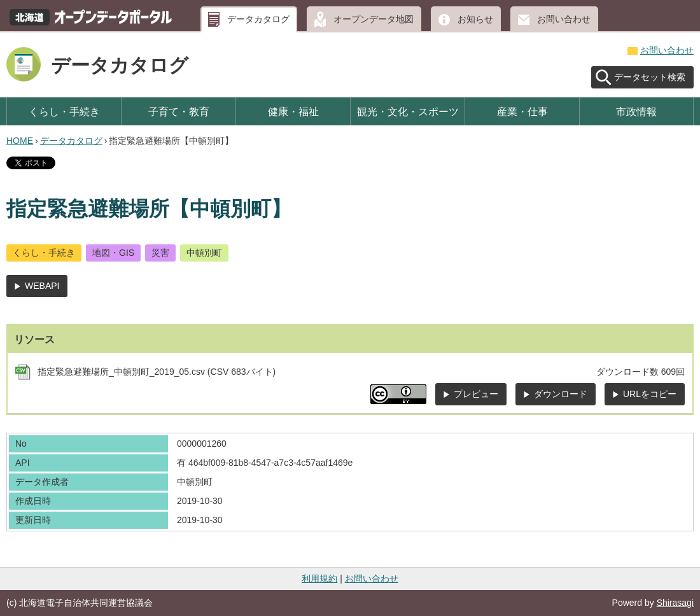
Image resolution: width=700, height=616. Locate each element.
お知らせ (475, 19)
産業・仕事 (522, 111)
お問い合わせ (564, 19)
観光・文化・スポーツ (408, 111)
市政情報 (636, 111)
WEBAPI (42, 286)
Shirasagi (675, 603)
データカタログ (258, 19)
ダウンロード (561, 394)
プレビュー (476, 394)
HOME (20, 141)
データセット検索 (650, 77)
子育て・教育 (179, 111)
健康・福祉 (293, 111)
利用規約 (319, 578)
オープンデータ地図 (374, 19)
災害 (160, 253)
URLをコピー (650, 394)
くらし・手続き (64, 111)
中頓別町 (204, 253)
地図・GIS (113, 253)
